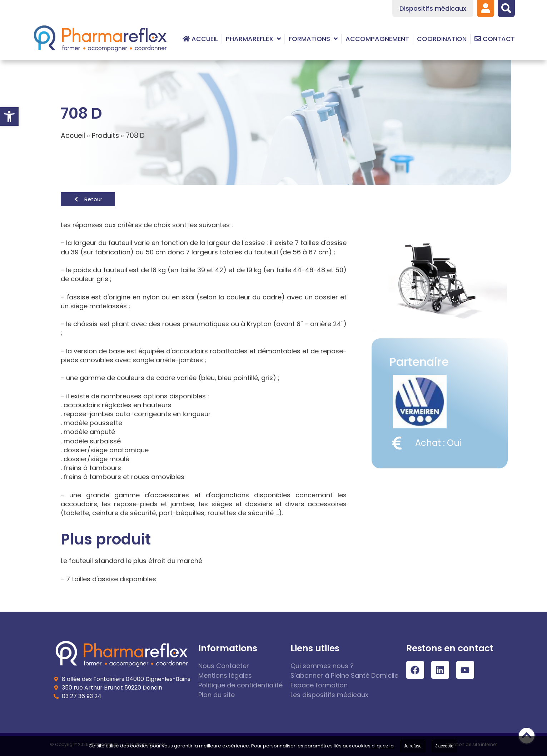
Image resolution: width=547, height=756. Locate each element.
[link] (9, 116)
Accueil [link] (73, 136)
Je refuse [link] (413, 746)
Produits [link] (105, 136)
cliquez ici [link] (383, 746)
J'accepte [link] (444, 746)
